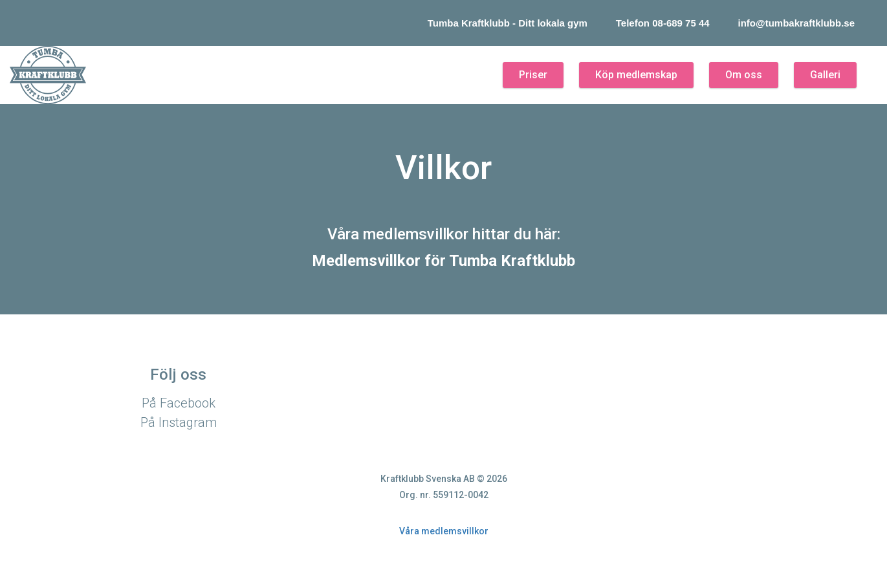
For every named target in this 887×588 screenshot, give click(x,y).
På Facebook (179, 403)
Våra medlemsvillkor (444, 531)
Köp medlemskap (636, 75)
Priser (533, 75)
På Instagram (179, 422)
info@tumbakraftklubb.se (796, 23)
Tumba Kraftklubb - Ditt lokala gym (508, 23)
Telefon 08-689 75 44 (663, 23)
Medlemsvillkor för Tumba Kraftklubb (443, 261)
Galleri (825, 75)
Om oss (744, 75)
